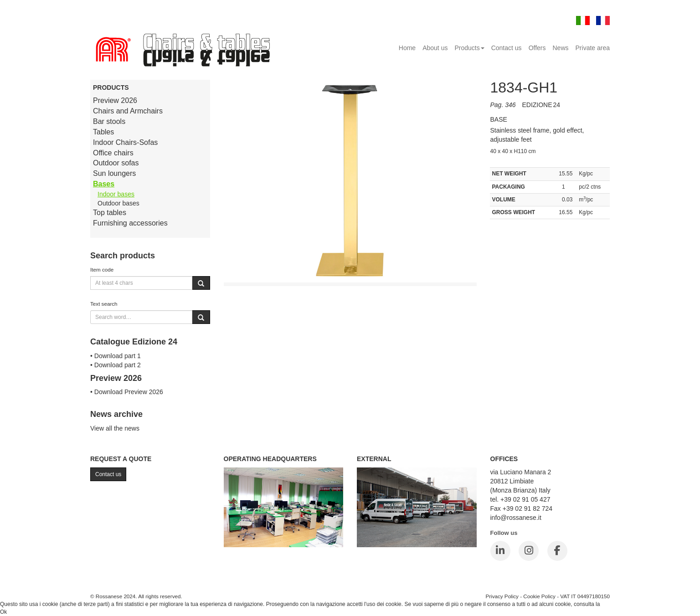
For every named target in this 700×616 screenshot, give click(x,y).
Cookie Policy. (619, 604)
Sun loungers (114, 173)
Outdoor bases (118, 203)
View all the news (115, 428)
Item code (102, 269)
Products (469, 48)
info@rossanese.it (516, 518)
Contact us (507, 48)
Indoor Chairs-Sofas (125, 142)
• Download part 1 (116, 356)
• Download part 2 (116, 365)
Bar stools (109, 121)
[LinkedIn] (500, 551)
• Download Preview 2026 (127, 392)
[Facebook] (557, 551)
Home (407, 48)
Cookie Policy (539, 596)
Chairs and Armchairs (128, 111)
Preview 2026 (115, 100)
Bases (104, 184)
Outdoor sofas (116, 163)
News (561, 48)
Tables (103, 132)
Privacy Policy (502, 596)
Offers (537, 48)
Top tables (110, 213)
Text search (104, 304)
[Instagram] (529, 551)
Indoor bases (116, 194)
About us (435, 48)
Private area (593, 48)
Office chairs (113, 153)
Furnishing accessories (130, 223)
